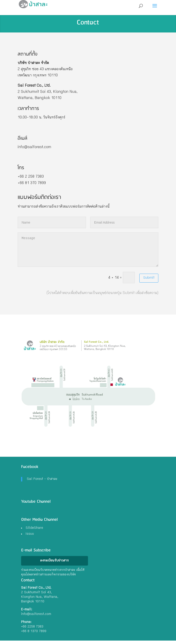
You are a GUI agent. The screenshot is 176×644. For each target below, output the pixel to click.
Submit (149, 278)
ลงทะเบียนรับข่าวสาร (54, 561)
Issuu (30, 534)
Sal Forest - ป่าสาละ (42, 479)
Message (88, 250)
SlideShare (34, 528)
